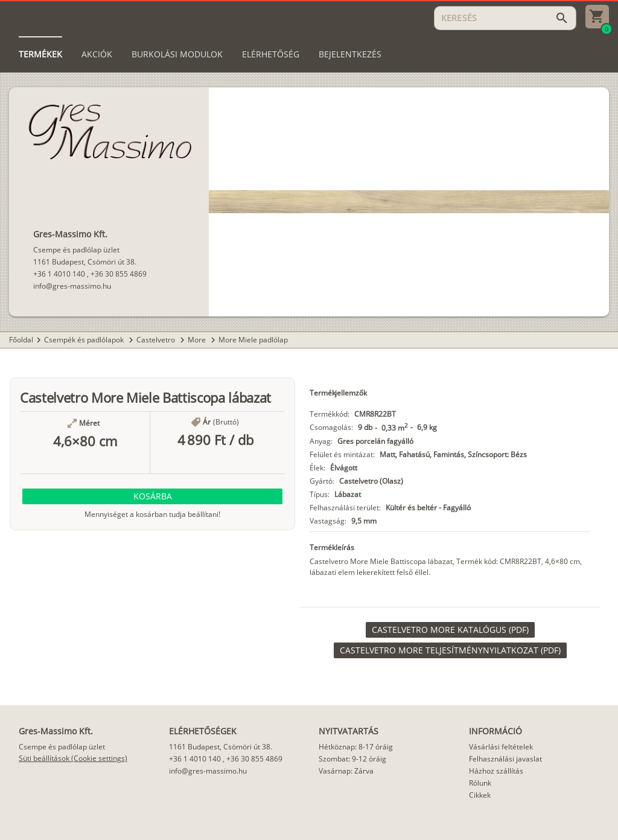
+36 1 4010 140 (59, 274)
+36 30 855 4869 (119, 274)
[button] (152, 496)
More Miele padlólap (253, 340)
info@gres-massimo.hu (72, 286)
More (198, 340)
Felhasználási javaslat (505, 759)
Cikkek (480, 795)
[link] (450, 630)
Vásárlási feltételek (501, 747)
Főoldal (21, 340)
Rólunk (480, 783)
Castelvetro (157, 340)
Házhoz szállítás (496, 771)
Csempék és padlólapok (85, 340)
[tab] (40, 54)
